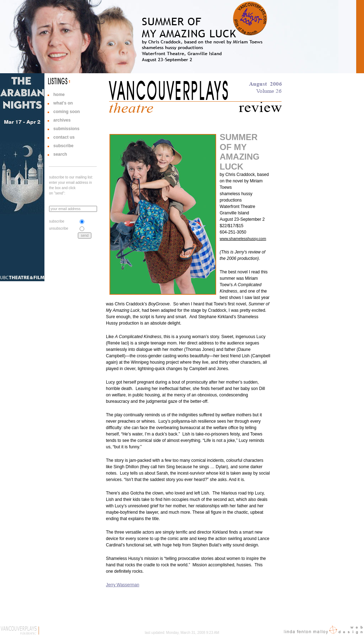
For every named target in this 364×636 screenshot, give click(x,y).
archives (62, 120)
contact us (64, 137)
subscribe (63, 146)
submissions (66, 129)
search (60, 154)
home (59, 95)
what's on (63, 103)
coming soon (67, 112)
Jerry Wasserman (123, 585)
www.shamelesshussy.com (243, 239)
